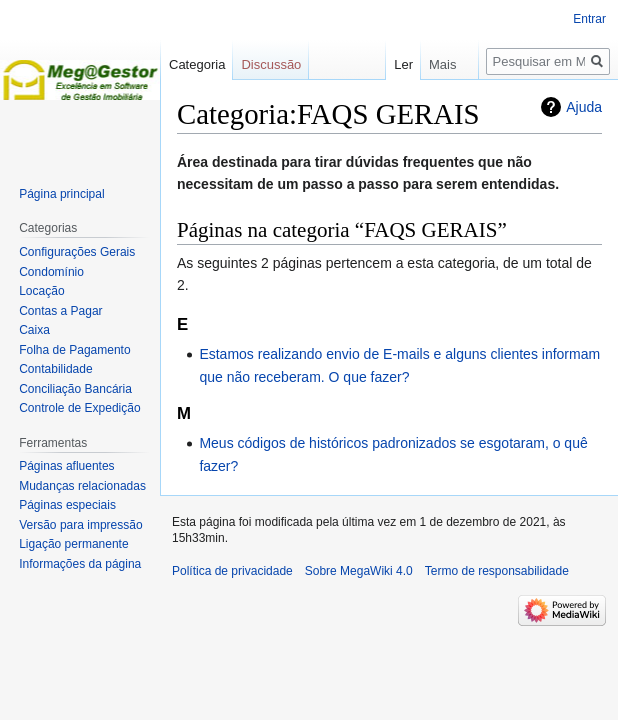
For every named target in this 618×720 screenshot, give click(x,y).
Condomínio (51, 272)
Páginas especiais (67, 505)
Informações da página (80, 564)
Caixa (34, 330)
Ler (381, 64)
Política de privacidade (232, 571)
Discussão (271, 64)
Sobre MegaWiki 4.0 (359, 571)
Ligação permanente (73, 544)
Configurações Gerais (77, 252)
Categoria (197, 64)
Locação (41, 291)
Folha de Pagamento (74, 350)
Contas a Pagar (60, 311)
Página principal (61, 194)
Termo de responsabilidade (497, 571)
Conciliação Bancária (75, 389)
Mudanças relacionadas (82, 486)
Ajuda (584, 107)
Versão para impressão (80, 525)
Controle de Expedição (79, 408)
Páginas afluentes (66, 466)
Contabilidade (55, 369)
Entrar (589, 19)
